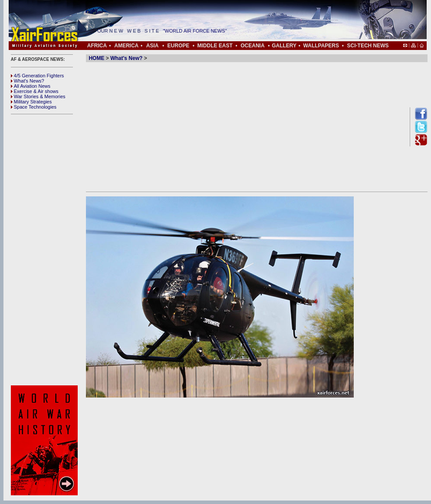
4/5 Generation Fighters (38, 76)
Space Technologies (34, 107)
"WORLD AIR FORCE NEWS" (198, 31)
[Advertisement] (46, 250)
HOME (96, 58)
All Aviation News (31, 86)
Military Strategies (31, 102)
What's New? (126, 58)
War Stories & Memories (38, 96)
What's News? (28, 81)
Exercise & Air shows (35, 91)
